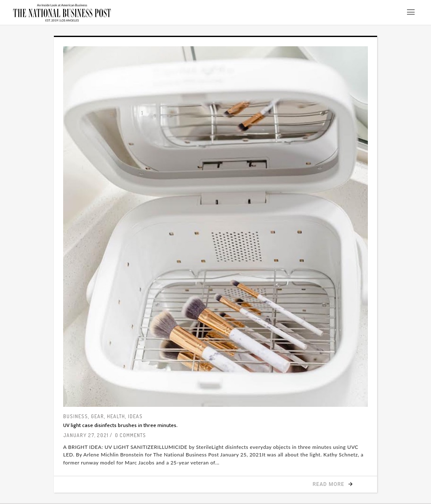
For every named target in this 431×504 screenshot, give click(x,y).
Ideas (135, 416)
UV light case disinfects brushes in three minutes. (120, 425)
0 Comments (130, 435)
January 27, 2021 (86, 435)
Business (76, 416)
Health (116, 416)
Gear (97, 416)
